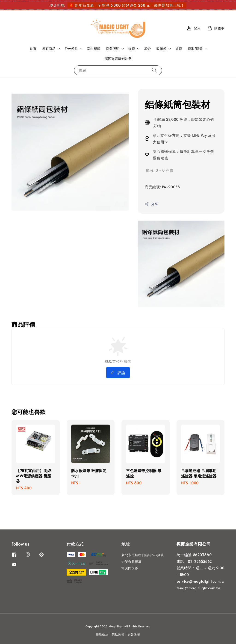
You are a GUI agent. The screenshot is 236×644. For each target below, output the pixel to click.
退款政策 (134, 635)
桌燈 (179, 49)
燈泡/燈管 (195, 49)
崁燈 (132, 49)
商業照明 (113, 49)
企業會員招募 (132, 562)
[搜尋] (154, 70)
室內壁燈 (94, 49)
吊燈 (147, 49)
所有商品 (49, 49)
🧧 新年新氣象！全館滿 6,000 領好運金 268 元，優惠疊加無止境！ (127, 5)
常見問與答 (130, 568)
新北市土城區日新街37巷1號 (143, 555)
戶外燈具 (71, 49)
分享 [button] (151, 204)
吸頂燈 (162, 49)
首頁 (33, 49)
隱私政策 (118, 635)
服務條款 (102, 635)
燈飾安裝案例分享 (118, 58)
